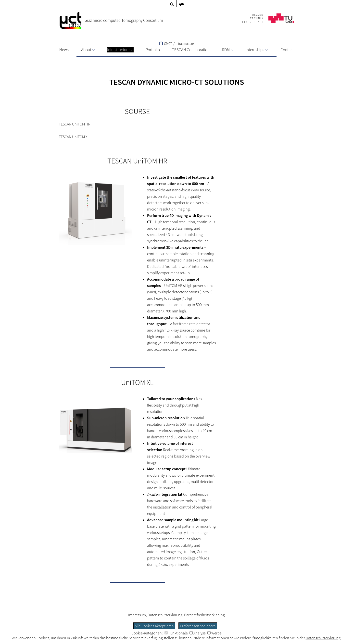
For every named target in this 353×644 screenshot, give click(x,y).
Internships (257, 50)
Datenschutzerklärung (165, 615)
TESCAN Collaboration (191, 50)
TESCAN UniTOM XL (74, 137)
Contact (287, 50)
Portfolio (153, 50)
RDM (228, 50)
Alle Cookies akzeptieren (154, 626)
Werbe (214, 633)
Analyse (198, 633)
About (88, 50)
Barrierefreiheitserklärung (204, 615)
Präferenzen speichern (198, 626)
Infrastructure (120, 50)
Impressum (137, 615)
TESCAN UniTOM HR (75, 124)
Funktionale (176, 633)
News (64, 50)
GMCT (166, 44)
